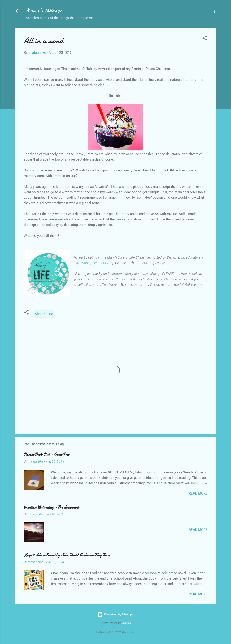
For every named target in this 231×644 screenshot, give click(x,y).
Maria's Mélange (44, 11)
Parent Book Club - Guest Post (46, 454)
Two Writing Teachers (90, 263)
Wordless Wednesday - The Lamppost (51, 507)
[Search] (214, 12)
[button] (205, 39)
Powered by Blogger (116, 614)
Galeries (126, 623)
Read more (198, 493)
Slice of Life (44, 314)
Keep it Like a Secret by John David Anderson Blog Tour (66, 555)
